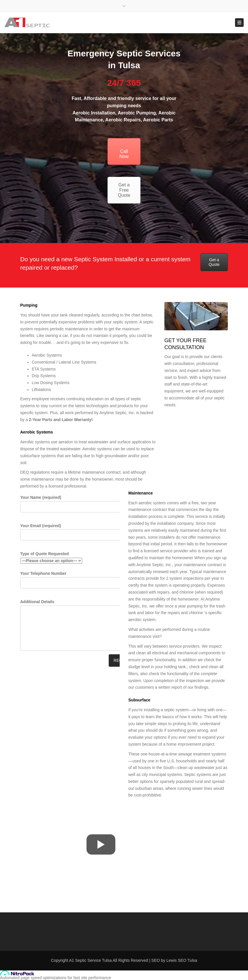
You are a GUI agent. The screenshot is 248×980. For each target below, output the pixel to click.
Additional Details (80, 626)
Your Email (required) (79, 534)
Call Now (124, 151)
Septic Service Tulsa (94, 960)
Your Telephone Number (79, 582)
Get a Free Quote (124, 190)
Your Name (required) (79, 506)
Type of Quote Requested (51, 558)
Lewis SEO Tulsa (182, 960)
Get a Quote (214, 262)
